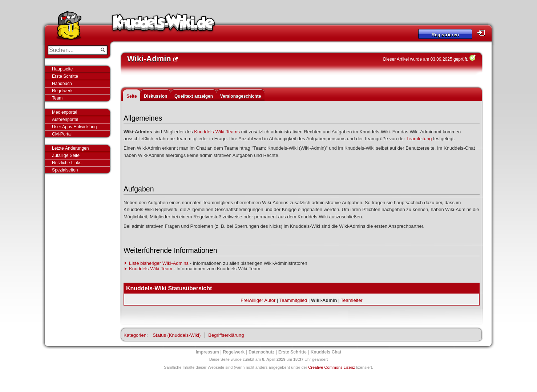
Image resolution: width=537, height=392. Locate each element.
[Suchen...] (72, 50)
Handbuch (62, 84)
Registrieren (445, 35)
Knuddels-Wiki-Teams (217, 132)
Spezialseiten (65, 170)
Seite (132, 96)
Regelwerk (62, 91)
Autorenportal (65, 120)
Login (483, 33)
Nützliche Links (67, 163)
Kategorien (135, 335)
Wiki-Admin (324, 300)
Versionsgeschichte (241, 96)
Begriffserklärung (226, 335)
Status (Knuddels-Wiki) (177, 335)
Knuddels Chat (326, 352)
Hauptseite (62, 69)
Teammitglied (293, 300)
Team (57, 98)
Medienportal (64, 112)
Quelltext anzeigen (194, 96)
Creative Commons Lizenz (332, 367)
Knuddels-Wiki (163, 25)
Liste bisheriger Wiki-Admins (159, 263)
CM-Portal (62, 134)
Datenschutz (261, 352)
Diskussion (156, 96)
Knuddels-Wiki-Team (151, 269)
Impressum (207, 352)
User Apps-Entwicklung (74, 127)
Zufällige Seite (66, 155)
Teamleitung (419, 139)
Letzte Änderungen (70, 148)
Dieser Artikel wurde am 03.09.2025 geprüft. (426, 59)
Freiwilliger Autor (258, 300)
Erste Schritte (65, 76)
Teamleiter (352, 300)
